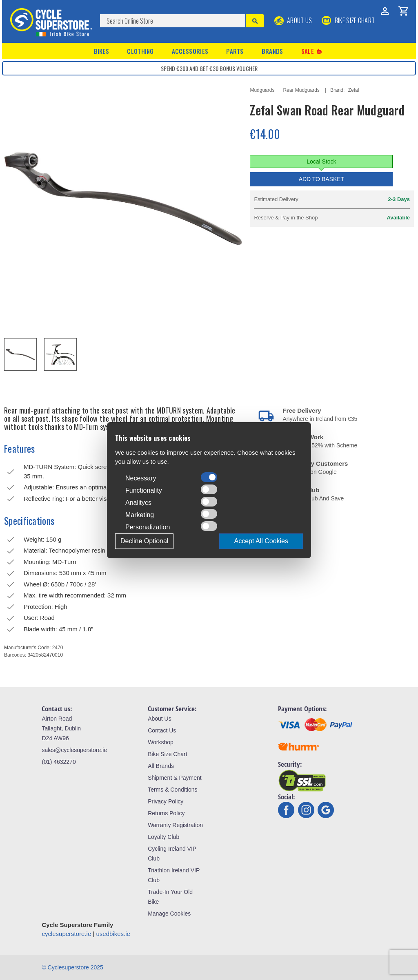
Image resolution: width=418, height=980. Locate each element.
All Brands (161, 766)
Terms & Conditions (172, 790)
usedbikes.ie (113, 934)
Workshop (161, 742)
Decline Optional (144, 541)
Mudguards (262, 90)
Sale (312, 51)
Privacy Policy (166, 801)
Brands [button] (272, 51)
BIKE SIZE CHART (348, 20)
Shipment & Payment (175, 778)
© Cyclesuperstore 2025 (72, 967)
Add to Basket (322, 179)
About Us (293, 20)
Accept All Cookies (261, 541)
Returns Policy (166, 813)
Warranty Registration (175, 825)
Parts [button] (235, 51)
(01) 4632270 (59, 762)
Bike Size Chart (167, 754)
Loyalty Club (163, 837)
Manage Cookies (169, 914)
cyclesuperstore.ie (66, 934)
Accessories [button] (190, 51)
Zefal (354, 90)
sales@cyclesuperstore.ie (74, 750)
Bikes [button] (102, 51)
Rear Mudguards (301, 90)
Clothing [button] (140, 51)
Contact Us (162, 730)
